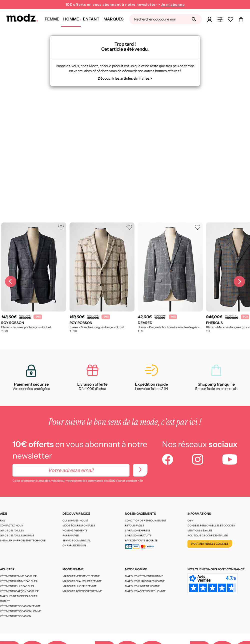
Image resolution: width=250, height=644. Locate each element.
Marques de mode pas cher (19, 596)
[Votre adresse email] (71, 470)
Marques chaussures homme (145, 581)
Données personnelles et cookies (211, 526)
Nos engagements (75, 531)
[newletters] (140, 470)
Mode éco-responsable (79, 526)
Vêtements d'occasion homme (21, 611)
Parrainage (71, 536)
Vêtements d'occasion (15, 616)
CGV (190, 521)
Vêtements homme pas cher (19, 581)
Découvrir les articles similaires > (125, 78)
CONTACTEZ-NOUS (11, 526)
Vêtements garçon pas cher (19, 591)
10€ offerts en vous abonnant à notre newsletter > (125, 5)
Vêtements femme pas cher (18, 576)
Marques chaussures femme (82, 581)
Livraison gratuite (138, 536)
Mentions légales (200, 531)
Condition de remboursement (146, 521)
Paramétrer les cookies (210, 544)
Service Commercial (77, 541)
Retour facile (134, 526)
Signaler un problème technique (23, 541)
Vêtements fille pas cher (17, 586)
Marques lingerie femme (79, 586)
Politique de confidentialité (208, 536)
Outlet (5, 601)
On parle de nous (74, 546)
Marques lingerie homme (142, 586)
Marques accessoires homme (145, 591)
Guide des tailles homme (17, 536)
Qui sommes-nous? (75, 521)
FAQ (2, 521)
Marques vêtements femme (81, 576)
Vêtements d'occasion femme (20, 606)
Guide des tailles (12, 531)
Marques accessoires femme (82, 591)
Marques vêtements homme (144, 576)
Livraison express (138, 531)
